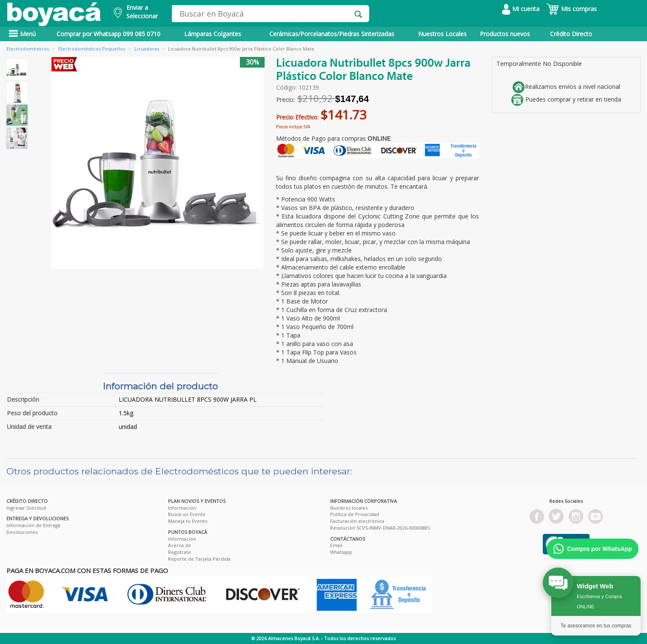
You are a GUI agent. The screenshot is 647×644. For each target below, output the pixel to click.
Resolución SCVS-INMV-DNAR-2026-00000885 (380, 528)
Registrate (180, 552)
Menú (22, 34)
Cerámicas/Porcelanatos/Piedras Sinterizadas (332, 34)
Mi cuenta (521, 9)
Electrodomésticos (28, 49)
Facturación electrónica (357, 521)
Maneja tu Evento (188, 521)
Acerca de (180, 545)
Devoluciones (22, 532)
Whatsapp (341, 552)
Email (336, 545)
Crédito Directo (571, 34)
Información (182, 508)
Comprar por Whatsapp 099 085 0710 (108, 34)
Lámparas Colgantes (213, 34)
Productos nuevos (505, 34)
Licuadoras (147, 49)
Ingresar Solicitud (26, 508)
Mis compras (571, 9)
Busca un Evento (187, 514)
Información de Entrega (33, 525)
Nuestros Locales (442, 34)
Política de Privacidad (355, 514)
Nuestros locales (349, 508)
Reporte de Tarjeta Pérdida (199, 559)
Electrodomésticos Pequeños (92, 49)
